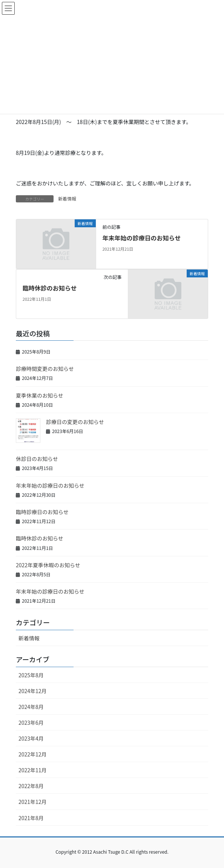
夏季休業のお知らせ (40, 395)
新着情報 (67, 198)
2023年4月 (31, 738)
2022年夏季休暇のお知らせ (48, 565)
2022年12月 (33, 754)
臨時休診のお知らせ (50, 288)
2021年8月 (31, 818)
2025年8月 (31, 675)
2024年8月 (31, 707)
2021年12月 (33, 802)
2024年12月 (33, 691)
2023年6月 (31, 723)
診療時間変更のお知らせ (45, 369)
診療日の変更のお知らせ (75, 422)
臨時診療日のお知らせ (42, 512)
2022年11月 (33, 770)
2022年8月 (31, 786)
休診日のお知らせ (37, 459)
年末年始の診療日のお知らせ (141, 238)
